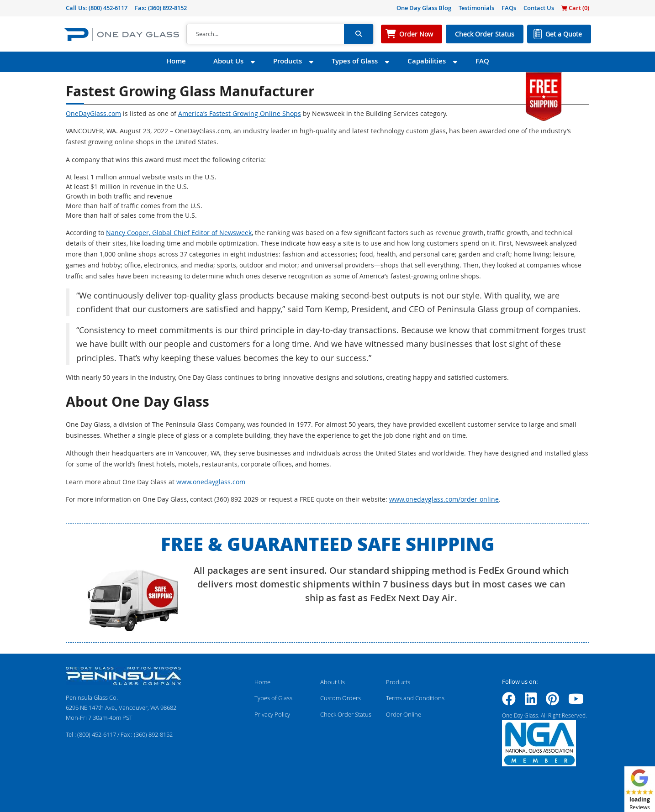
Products (288, 61)
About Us (228, 61)
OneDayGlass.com (93, 113)
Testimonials (476, 8)
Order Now (416, 34)
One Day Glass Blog (424, 8)
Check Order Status (485, 34)
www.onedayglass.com (211, 482)
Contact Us (539, 8)
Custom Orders (341, 698)
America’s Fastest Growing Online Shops (240, 113)
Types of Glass (355, 61)
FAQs (509, 8)
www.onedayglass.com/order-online (444, 499)
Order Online (404, 714)
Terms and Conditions (415, 698)
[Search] (265, 34)
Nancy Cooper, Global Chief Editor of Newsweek (179, 233)
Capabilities (427, 61)
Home (176, 61)
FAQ (482, 61)
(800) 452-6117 (108, 8)
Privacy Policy (272, 714)
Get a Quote (564, 34)
